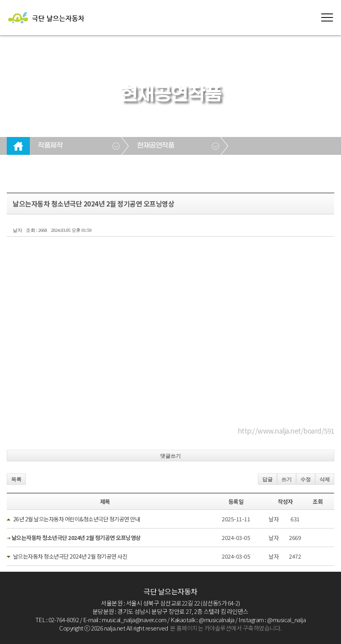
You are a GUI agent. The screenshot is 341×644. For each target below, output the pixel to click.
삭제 (325, 479)
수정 (306, 479)
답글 (267, 479)
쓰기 (287, 479)
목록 (16, 479)
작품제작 (50, 146)
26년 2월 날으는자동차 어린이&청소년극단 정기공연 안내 (77, 519)
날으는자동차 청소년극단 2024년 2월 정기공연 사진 (70, 556)
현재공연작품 (156, 146)
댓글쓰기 (170, 456)
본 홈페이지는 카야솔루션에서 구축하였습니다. (226, 628)
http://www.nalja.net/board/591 (286, 431)
